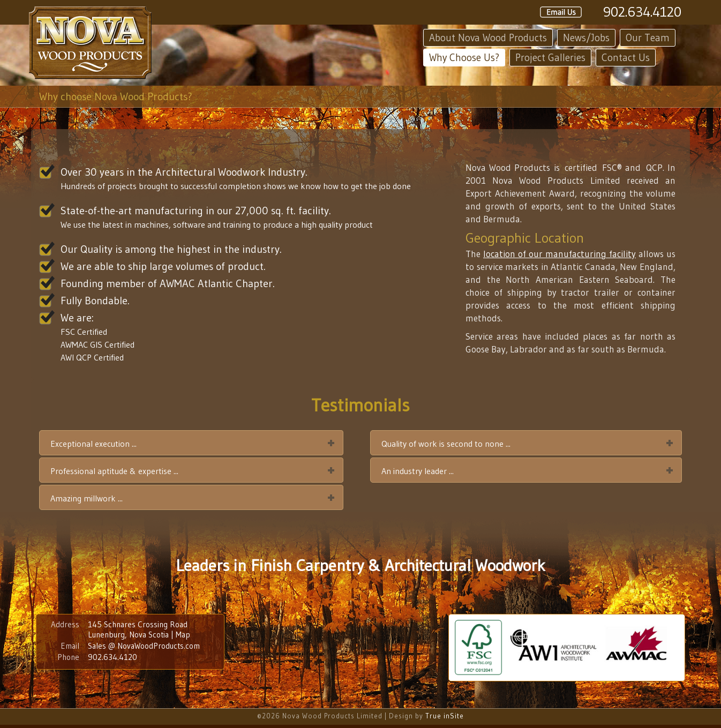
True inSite (445, 716)
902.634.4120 (642, 12)
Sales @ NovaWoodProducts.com (144, 646)
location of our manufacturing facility (559, 254)
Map (183, 635)
